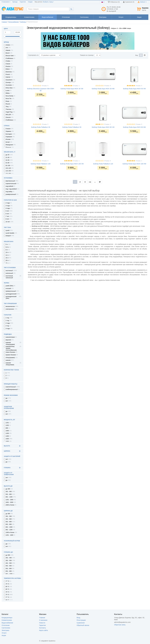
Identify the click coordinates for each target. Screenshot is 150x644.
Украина (8, 131)
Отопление (6, 625)
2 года (8, 203)
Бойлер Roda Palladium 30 (41, 127)
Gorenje (8, 82)
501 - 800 (9, 494)
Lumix (8, 91)
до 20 (8, 155)
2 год (7, 326)
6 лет (7, 214)
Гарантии (23, 2)
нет (7, 401)
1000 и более (10, 532)
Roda (7, 101)
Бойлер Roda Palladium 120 (103, 164)
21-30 (8, 158)
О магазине (6, 2)
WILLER (8, 115)
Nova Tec (9, 99)
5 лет (7, 211)
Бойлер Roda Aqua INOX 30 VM (72, 89)
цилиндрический (11, 294)
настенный (9, 271)
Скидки (30, 2)
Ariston (8, 45)
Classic (8, 64)
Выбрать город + (48, 2)
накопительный (11, 387)
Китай (8, 142)
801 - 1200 (9, 497)
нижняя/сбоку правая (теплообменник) (11, 348)
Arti (7, 48)
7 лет (7, 216)
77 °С (8, 581)
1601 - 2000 (9, 502)
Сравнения (81, 623)
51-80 (8, 163)
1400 (7, 436)
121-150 (8, 171)
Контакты (42, 628)
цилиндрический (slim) (11, 297)
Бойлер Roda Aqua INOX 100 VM (72, 164)
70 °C (8, 592)
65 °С (8, 587)
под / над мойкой (11, 189)
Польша (8, 147)
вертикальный (10, 181)
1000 (7, 431)
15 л (7, 258)
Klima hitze (9, 88)
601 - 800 (9, 524)
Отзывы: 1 (76, 86)
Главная (4, 22)
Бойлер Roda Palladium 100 (41, 164)
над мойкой (9, 186)
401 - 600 (9, 519)
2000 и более (10, 505)
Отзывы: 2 (108, 124)
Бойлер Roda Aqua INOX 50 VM (134, 89)
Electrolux (9, 72)
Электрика (5, 630)
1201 (7, 423)
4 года (8, 208)
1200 (7, 433)
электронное (10, 309)
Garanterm (9, 80)
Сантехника (6, 628)
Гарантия (42, 625)
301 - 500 (9, 492)
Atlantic (8, 50)
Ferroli (8, 74)
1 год (7, 318)
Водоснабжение (14, 22)
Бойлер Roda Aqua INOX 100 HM (134, 164)
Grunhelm (9, 85)
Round (8, 104)
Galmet (8, 77)
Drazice (8, 66)
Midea (8, 93)
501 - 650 (9, 566)
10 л (7, 252)
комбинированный (12, 389)
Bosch (8, 53)
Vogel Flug (9, 112)
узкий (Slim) (9, 286)
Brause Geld (10, 56)
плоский (8, 289)
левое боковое (10, 352)
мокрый (8, 236)
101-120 (8, 168)
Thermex (8, 109)
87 (100, 182)
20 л (7, 260)
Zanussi (8, 117)
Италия (8, 139)
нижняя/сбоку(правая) (10, 343)
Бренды (15, 2)
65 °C (8, 589)
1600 (7, 441)
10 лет (8, 222)
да (7, 398)
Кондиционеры (7, 618)
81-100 (8, 166)
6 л (7, 250)
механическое (10, 306)
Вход (78, 618)
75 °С (8, 584)
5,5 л (7, 247)
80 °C (8, 600)
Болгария (9, 134)
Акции (4, 635)
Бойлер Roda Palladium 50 (72, 127)
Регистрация (81, 620)
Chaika (8, 61)
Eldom (8, 69)
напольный (9, 273)
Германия (9, 137)
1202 (7, 425)
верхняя (8, 340)
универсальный (11, 194)
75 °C (8, 595)
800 (7, 428)
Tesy (7, 107)
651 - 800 (9, 571)
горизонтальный (11, 184)
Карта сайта (43, 630)
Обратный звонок (83, 625)
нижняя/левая (10, 337)
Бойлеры (23, 22)
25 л (7, 263)
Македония (9, 145)
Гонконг (8, 129)
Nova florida (9, 96)
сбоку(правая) (10, 358)
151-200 (8, 174)
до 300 (8, 489)
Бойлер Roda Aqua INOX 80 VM (103, 127)
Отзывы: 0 (45, 86)
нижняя (8, 360)
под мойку (9, 192)
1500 (7, 439)
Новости (42, 623)
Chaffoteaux (9, 58)
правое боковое (11, 355)
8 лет (7, 219)
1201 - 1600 (9, 500)
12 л (7, 255)
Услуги (4, 633)
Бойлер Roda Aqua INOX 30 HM (103, 89)
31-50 (8, 160)
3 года (8, 206)
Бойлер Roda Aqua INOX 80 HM (134, 127)
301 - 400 (9, 558)
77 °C (8, 597)
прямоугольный (11, 291)
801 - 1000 (9, 527)
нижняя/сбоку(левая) (10, 364)
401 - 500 (9, 563)
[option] (88, 41)
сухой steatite (10, 233)
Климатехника (7, 620)
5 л (7, 244)
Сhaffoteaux (9, 120)
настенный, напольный (9, 277)
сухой (8, 230)
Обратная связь (120, 625)
